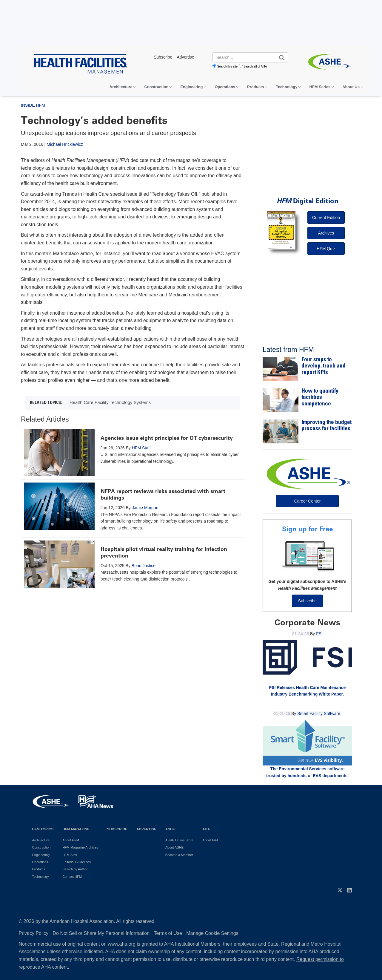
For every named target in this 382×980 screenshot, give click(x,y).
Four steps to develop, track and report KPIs (324, 366)
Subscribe (307, 601)
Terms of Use (168, 933)
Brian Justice (144, 566)
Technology (286, 87)
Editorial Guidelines (77, 862)
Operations (225, 87)
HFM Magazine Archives (80, 847)
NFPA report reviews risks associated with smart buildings (163, 494)
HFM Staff (141, 448)
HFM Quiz (326, 249)
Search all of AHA (255, 66)
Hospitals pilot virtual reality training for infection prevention (164, 552)
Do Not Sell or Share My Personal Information (101, 933)
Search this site (227, 66)
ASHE (170, 829)
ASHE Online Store (179, 840)
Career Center (308, 501)
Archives (326, 233)
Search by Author (75, 869)
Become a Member (179, 855)
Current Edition (326, 218)
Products (255, 87)
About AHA (210, 840)
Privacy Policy (34, 933)
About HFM (71, 840)
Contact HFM (72, 877)
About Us (351, 87)
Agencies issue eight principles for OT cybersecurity (167, 438)
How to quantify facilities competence (320, 398)
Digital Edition (308, 201)
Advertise (146, 829)
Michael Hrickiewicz (65, 144)
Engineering (191, 87)
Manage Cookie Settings (212, 933)
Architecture (121, 87)
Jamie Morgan (145, 508)
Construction (156, 87)
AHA (206, 829)
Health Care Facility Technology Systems (110, 402)
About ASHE (174, 847)
